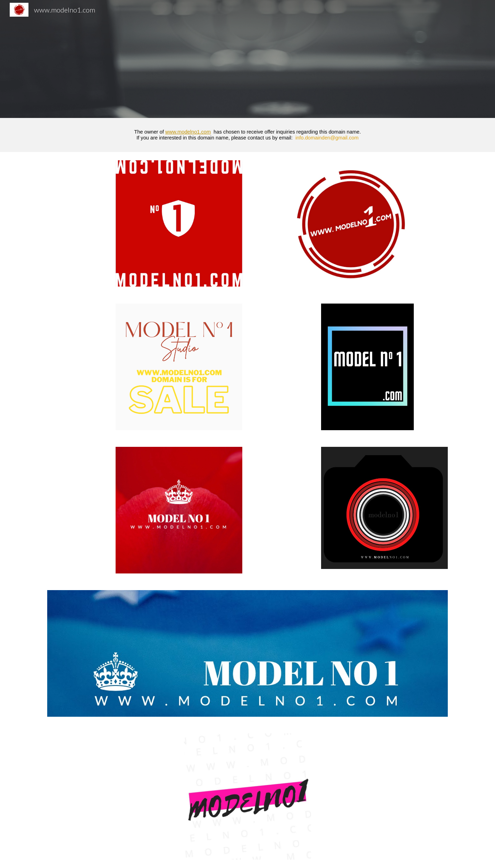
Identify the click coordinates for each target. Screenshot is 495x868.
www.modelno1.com (188, 132)
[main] (247, 135)
